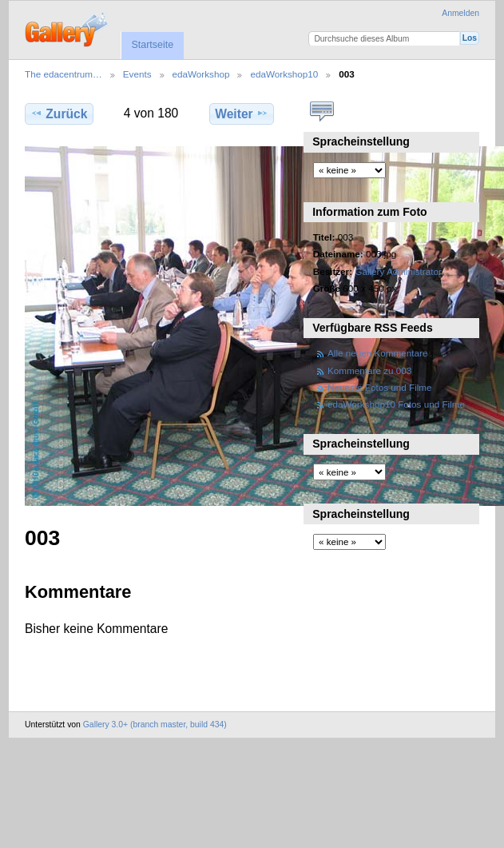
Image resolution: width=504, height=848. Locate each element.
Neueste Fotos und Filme (380, 387)
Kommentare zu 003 (369, 370)
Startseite (152, 45)
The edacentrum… (63, 74)
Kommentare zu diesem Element (321, 112)
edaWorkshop (201, 74)
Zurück (59, 113)
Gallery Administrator (398, 271)
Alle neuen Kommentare (377, 353)
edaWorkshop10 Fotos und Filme (396, 404)
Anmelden (460, 13)
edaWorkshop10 (284, 74)
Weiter (242, 113)
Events (137, 74)
